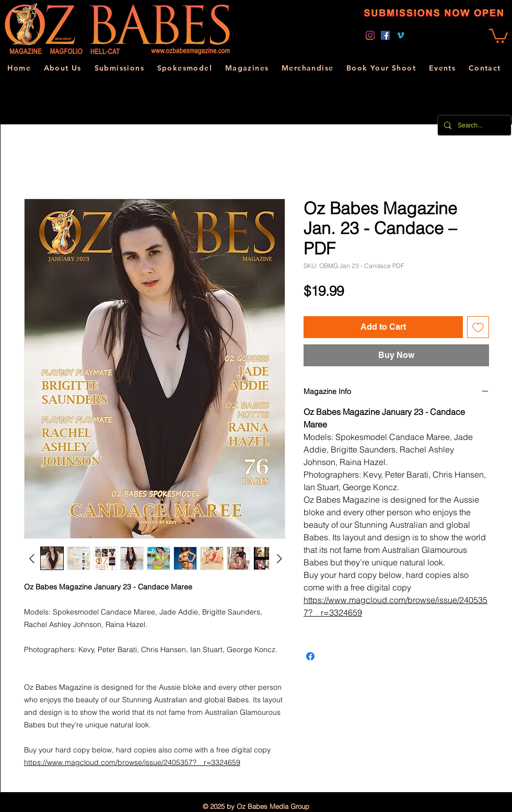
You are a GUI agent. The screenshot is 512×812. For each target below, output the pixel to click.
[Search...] (473, 125)
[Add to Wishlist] (478, 327)
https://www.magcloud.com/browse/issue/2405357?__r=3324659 (132, 762)
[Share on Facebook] (310, 656)
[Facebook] (385, 35)
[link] (498, 35)
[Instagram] (370, 35)
